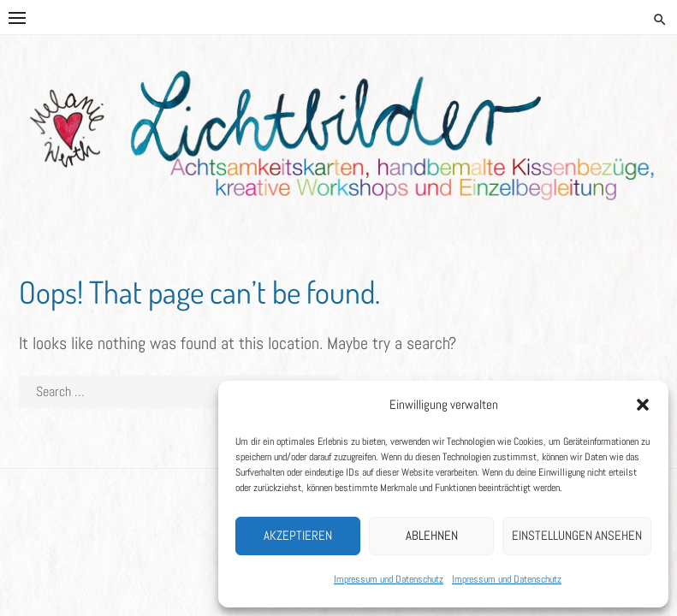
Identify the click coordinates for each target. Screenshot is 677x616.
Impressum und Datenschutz (389, 579)
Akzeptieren (298, 535)
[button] (643, 405)
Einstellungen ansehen (577, 535)
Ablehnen (432, 535)
